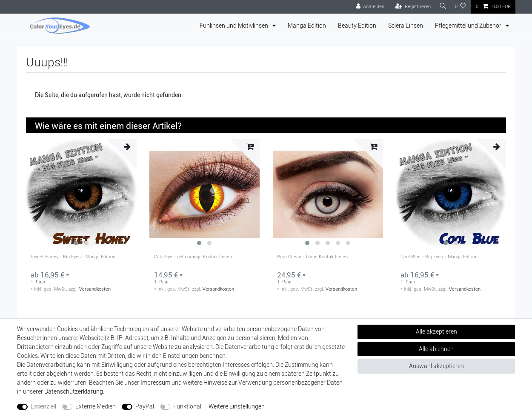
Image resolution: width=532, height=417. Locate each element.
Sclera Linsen (406, 26)
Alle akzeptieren (436, 331)
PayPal (145, 406)
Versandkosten (95, 289)
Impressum (155, 383)
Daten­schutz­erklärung (74, 391)
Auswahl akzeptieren (436, 366)
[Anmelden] (368, 7)
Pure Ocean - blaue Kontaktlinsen (312, 257)
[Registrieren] (411, 7)
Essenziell (43, 406)
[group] (81, 194)
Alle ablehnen (436, 349)
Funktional (187, 406)
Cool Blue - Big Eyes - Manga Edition (439, 257)
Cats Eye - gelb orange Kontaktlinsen (193, 257)
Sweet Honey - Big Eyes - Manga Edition (73, 257)
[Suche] (442, 7)
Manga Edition (307, 26)
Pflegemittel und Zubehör (469, 26)
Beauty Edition (357, 26)
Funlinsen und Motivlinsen (235, 26)
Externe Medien (96, 406)
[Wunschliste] (461, 7)
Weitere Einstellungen (237, 406)
